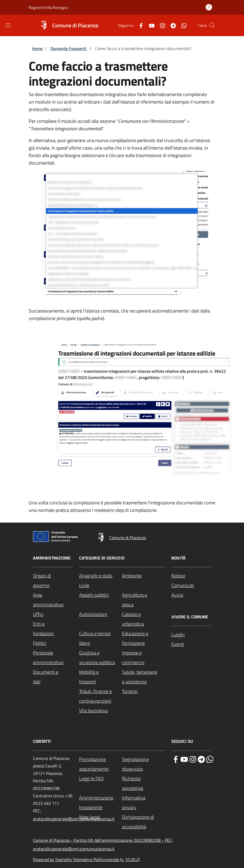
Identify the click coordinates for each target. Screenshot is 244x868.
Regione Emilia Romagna (48, 7)
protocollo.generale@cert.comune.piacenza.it (74, 819)
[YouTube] (150, 25)
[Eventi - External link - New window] (191, 644)
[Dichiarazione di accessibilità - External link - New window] (143, 822)
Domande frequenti (69, 48)
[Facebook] (139, 25)
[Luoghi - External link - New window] (191, 635)
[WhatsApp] (182, 25)
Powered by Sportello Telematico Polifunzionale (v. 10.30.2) (86, 859)
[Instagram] (160, 25)
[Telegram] (171, 25)
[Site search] (212, 25)
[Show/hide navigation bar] (8, 25)
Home (37, 48)
